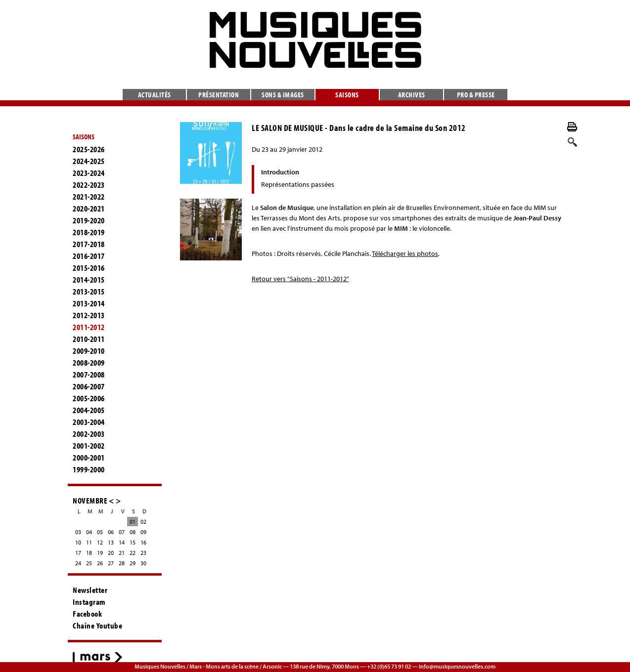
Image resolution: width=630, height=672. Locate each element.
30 (143, 563)
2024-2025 (89, 161)
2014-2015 (89, 280)
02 (143, 522)
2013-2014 (89, 303)
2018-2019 (89, 232)
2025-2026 (89, 149)
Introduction (280, 172)
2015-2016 (89, 268)
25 (89, 563)
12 (100, 542)
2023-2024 (89, 173)
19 (100, 553)
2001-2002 (89, 446)
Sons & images (283, 95)
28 (122, 563)
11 (89, 542)
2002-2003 (89, 434)
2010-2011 (89, 339)
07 (122, 532)
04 (89, 532)
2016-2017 (89, 256)
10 (78, 542)
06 (111, 532)
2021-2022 (89, 197)
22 (133, 553)
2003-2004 (89, 422)
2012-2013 (89, 315)
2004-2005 (89, 410)
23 (143, 553)
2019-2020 (89, 220)
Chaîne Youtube (97, 626)
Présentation (219, 95)
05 (100, 532)
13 (111, 542)
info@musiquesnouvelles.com (457, 666)
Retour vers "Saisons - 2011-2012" (300, 279)
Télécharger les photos (405, 253)
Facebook (87, 614)
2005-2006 (89, 398)
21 (122, 553)
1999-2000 (89, 469)
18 (89, 553)
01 (133, 522)
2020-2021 (89, 209)
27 (111, 563)
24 (78, 563)
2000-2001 (89, 458)
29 (133, 563)
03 (78, 532)
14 (122, 542)
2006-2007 (89, 386)
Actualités (155, 95)
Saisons (347, 95)
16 (143, 542)
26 (100, 563)
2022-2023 (89, 185)
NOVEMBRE (90, 500)
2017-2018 (89, 244)
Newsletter (90, 590)
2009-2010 (89, 351)
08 (133, 532)
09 (143, 532)
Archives (412, 95)
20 (111, 553)
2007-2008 (89, 375)
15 (133, 542)
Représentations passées (298, 184)
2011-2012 (89, 327)
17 (78, 553)
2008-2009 (89, 363)
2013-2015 (89, 292)
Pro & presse (476, 95)
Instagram (89, 602)
